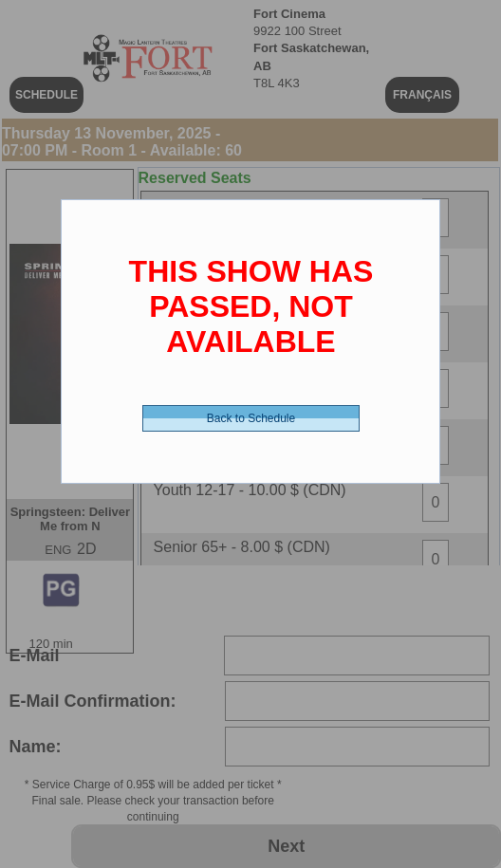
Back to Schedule (251, 418)
